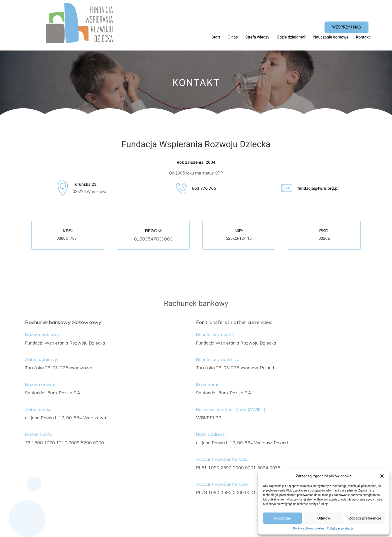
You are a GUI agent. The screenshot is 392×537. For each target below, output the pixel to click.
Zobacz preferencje (365, 518)
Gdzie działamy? (291, 37)
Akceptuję (282, 518)
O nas (233, 37)
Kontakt (363, 37)
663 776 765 (204, 188)
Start (216, 37)
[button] (382, 476)
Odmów (324, 518)
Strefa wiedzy (257, 37)
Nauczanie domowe (331, 37)
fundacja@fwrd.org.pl (318, 188)
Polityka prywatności (340, 528)
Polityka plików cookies (309, 528)
